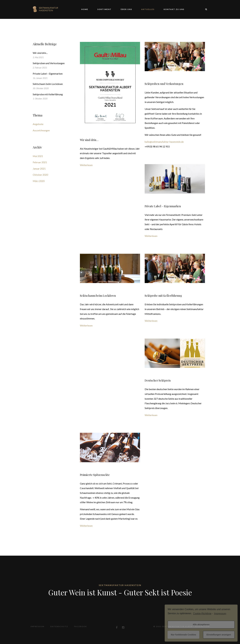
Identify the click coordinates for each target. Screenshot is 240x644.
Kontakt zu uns (174, 9)
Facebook (80, 626)
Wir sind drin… (89, 140)
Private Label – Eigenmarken (163, 206)
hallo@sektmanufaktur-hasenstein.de (164, 142)
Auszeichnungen (41, 130)
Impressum (37, 626)
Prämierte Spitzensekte (95, 475)
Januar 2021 (39, 169)
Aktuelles (148, 9)
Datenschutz (59, 626)
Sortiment (104, 9)
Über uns (126, 9)
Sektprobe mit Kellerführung (163, 296)
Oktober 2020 (40, 175)
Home (85, 9)
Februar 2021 (40, 162)
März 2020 (39, 181)
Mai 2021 (38, 156)
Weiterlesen (86, 165)
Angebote (38, 124)
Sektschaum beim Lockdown (98, 296)
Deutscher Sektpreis (158, 380)
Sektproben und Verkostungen (164, 84)
